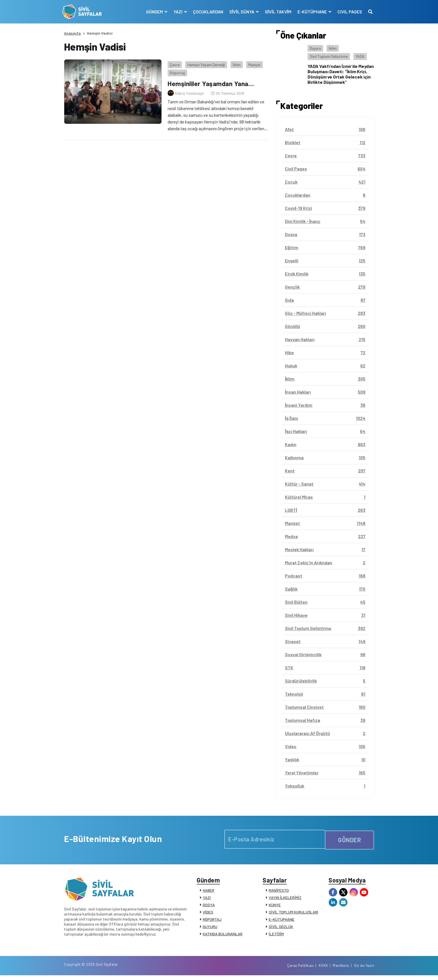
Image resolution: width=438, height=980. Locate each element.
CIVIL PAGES (348, 12)
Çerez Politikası (301, 970)
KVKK (323, 970)
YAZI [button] (177, 12)
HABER (209, 892)
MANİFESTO (279, 892)
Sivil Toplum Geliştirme (329, 56)
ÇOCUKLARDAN (206, 12)
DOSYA (209, 906)
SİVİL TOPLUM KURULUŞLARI (293, 914)
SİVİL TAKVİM (276, 12)
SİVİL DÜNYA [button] (241, 12)
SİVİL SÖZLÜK (281, 928)
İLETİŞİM (276, 935)
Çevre (173, 63)
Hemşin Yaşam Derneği (204, 63)
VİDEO (208, 914)
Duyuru (315, 48)
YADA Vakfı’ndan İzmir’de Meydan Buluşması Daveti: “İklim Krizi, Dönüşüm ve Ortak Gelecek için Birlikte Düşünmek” (341, 74)
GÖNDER (349, 839)
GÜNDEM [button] (153, 12)
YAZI (207, 899)
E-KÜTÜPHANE (282, 921)
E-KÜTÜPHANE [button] (311, 12)
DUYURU (210, 928)
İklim (235, 63)
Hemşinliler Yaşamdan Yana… (211, 82)
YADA (360, 56)
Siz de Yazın (364, 970)
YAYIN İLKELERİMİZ (285, 899)
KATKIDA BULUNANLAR (223, 935)
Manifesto (341, 970)
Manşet (253, 63)
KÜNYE (275, 906)
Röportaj (176, 71)
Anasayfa (72, 33)
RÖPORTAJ (212, 921)
